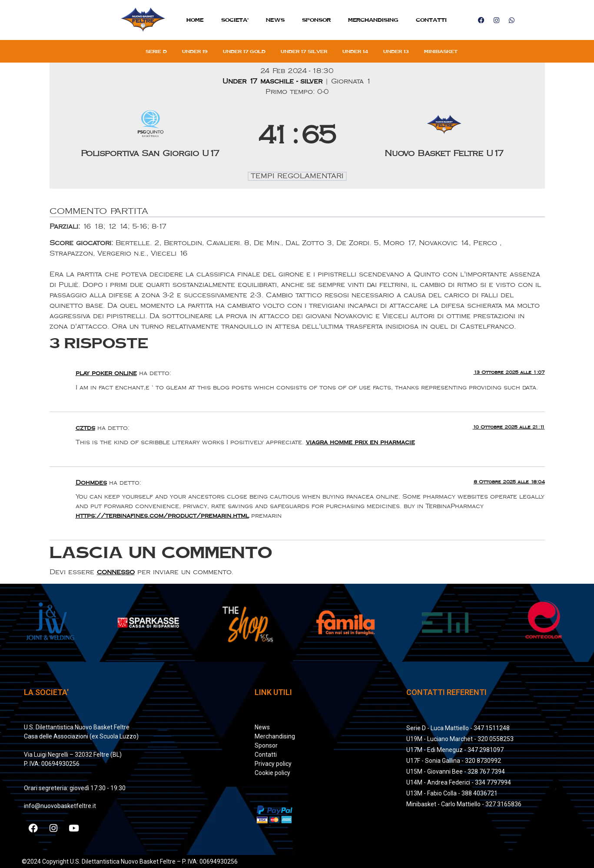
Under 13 (396, 51)
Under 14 (355, 51)
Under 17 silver (304, 51)
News (275, 20)
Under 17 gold (244, 51)
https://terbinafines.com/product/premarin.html (162, 516)
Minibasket (441, 51)
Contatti (431, 20)
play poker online (106, 373)
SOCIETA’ (235, 20)
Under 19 (195, 51)
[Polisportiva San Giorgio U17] (150, 136)
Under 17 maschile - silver (274, 81)
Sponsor (316, 20)
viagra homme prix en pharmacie (360, 442)
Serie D (156, 51)
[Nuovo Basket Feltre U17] (444, 136)
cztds (85, 428)
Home (195, 20)
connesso (116, 572)
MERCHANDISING (373, 20)
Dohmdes (91, 483)
